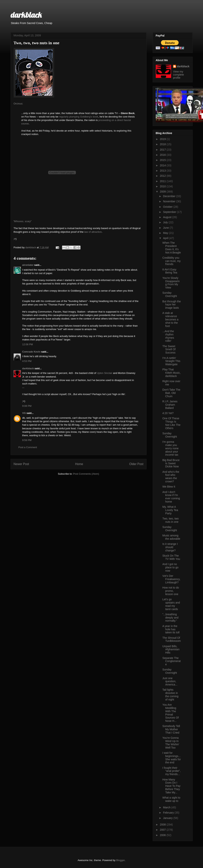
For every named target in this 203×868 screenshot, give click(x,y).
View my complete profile (179, 75)
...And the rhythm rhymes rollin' (168, 336)
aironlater (28, 265)
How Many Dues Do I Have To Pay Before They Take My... (171, 786)
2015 (163, 160)
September (170, 212)
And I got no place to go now (170, 567)
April (166, 238)
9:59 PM (27, 440)
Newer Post (21, 464)
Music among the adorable (171, 537)
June (166, 228)
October (168, 207)
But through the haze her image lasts (172, 305)
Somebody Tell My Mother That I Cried (171, 729)
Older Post (136, 464)
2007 (163, 830)
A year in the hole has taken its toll (171, 629)
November (170, 201)
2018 (163, 144)
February (169, 813)
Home (79, 464)
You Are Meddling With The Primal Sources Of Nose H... (170, 713)
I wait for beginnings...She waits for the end (172, 758)
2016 (163, 155)
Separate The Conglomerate (171, 661)
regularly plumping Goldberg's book (79, 117)
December (170, 196)
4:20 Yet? (168, 413)
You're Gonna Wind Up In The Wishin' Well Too (171, 743)
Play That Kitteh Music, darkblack (171, 373)
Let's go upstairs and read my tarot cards (171, 604)
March (167, 807)
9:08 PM (27, 406)
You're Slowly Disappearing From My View (171, 283)
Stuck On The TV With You (171, 557)
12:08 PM (28, 344)
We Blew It (169, 487)
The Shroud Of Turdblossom (171, 639)
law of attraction (93, 232)
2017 (163, 150)
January (168, 818)
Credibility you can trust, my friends (171, 261)
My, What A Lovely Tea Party (170, 510)
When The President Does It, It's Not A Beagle (172, 248)
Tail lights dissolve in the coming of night (170, 695)
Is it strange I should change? (170, 547)
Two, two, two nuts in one (170, 520)
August (168, 217)
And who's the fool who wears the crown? (171, 477)
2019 (163, 139)
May (166, 233)
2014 (163, 165)
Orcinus (18, 104)
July (166, 222)
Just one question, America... (170, 681)
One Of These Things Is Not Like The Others (171, 423)
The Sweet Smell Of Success (169, 349)
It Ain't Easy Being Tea (170, 271)
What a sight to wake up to (171, 799)
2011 (163, 181)
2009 (163, 192)
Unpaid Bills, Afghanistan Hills (171, 650)
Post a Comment (28, 447)
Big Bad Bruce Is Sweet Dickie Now (171, 463)
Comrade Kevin (31, 352)
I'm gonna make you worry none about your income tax (170, 448)
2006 (163, 835)
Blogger (120, 860)
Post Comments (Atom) (86, 474)
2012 (163, 176)
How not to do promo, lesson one (171, 591)
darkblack (26, 15)
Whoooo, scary (22, 221)
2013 (163, 171)
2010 (163, 186)
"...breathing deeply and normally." (170, 618)
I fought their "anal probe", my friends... (171, 771)
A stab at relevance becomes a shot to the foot (170, 319)
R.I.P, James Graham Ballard (170, 405)
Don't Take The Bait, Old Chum (171, 393)
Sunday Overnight (170, 294)
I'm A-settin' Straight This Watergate (171, 361)
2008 (163, 825)
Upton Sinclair (105, 373)
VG (24, 413)
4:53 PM (27, 361)
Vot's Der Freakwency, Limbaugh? (171, 579)
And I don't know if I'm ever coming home (171, 497)
